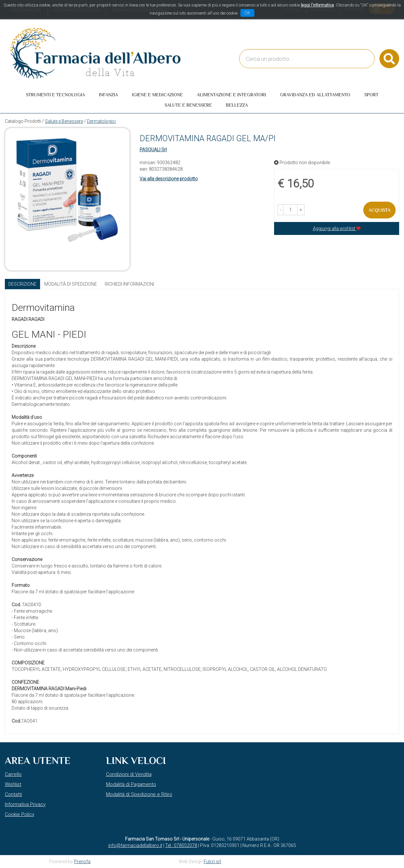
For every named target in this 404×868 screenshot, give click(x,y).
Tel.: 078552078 (181, 845)
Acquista (379, 210)
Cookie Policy (20, 814)
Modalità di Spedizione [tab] (71, 284)
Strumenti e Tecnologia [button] (55, 95)
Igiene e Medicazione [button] (157, 95)
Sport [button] (371, 95)
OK (247, 13)
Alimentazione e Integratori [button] (231, 95)
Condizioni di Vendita (129, 774)
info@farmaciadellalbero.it (135, 845)
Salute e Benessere (64, 121)
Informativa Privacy (25, 804)
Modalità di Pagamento (131, 784)
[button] (281, 210)
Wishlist (13, 784)
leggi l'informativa (317, 5)
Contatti (13, 794)
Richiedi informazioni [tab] (129, 284)
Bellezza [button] (237, 105)
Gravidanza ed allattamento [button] (315, 95)
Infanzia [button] (108, 95)
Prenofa (82, 862)
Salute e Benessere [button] (188, 105)
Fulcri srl (212, 862)
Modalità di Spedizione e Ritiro (139, 794)
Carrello (13, 774)
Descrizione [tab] (22, 284)
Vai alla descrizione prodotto (169, 179)
